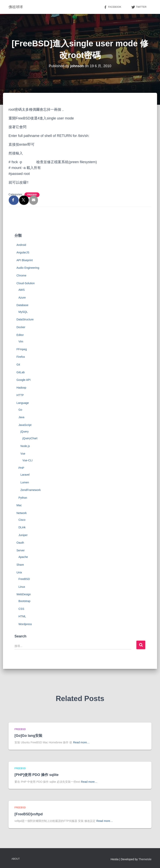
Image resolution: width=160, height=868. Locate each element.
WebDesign (24, 594)
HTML (22, 616)
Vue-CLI (27, 460)
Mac (19, 505)
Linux (22, 587)
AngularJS (23, 252)
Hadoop (21, 388)
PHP (21, 468)
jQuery (25, 432)
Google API (24, 380)
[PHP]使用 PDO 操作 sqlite (37, 775)
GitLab (21, 372)
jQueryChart (30, 438)
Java (21, 417)
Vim (21, 341)
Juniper (23, 535)
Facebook (112, 7)
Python (23, 498)
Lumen (25, 482)
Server (21, 550)
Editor (20, 335)
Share (20, 565)
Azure (22, 298)
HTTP (20, 395)
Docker (21, 327)
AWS (22, 290)
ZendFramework (31, 490)
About (16, 859)
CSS (21, 609)
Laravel (25, 475)
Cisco (22, 520)
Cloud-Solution (26, 283)
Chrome (21, 275)
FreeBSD (32, 195)
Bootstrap (24, 601)
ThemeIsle (145, 859)
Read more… (81, 742)
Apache (23, 557)
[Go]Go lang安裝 (28, 736)
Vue (23, 454)
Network (22, 513)
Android (21, 245)
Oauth (20, 543)
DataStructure (25, 319)
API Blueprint (25, 260)
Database (22, 305)
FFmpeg (22, 349)
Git (18, 365)
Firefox (21, 357)
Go (20, 410)
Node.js (25, 446)
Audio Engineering (28, 268)
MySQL (23, 312)
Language (23, 403)
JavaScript (25, 425)
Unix (19, 572)
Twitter (139, 7)
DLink (22, 527)
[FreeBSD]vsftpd (29, 814)
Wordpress (25, 624)
